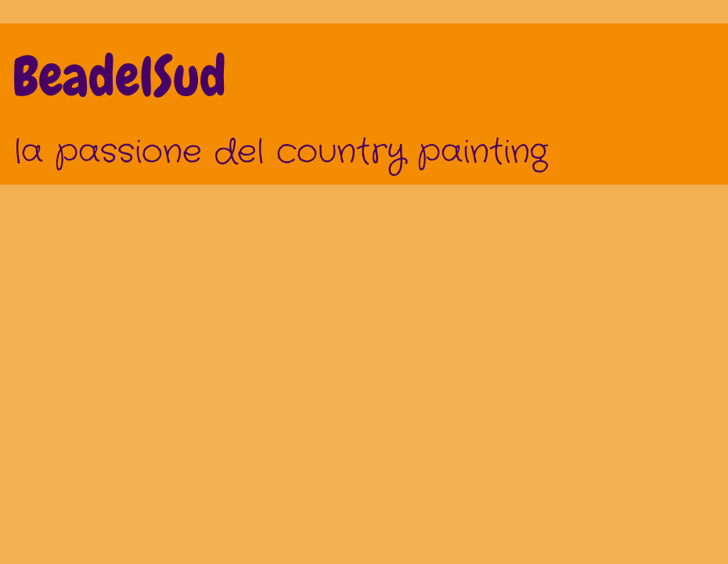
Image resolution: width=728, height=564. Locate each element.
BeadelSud (119, 77)
